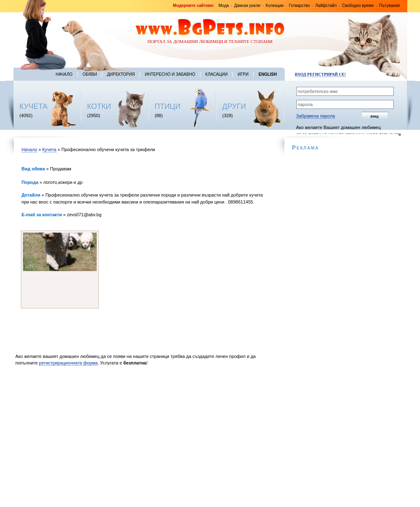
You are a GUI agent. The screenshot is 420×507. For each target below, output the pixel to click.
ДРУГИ (234, 106)
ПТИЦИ (168, 106)
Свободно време (358, 6)
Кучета (49, 149)
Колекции (275, 6)
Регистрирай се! (327, 74)
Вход (301, 74)
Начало (64, 74)
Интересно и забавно (170, 74)
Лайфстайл (326, 6)
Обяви (90, 74)
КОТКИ (99, 106)
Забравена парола (316, 116)
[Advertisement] (144, 439)
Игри (243, 74)
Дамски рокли (247, 6)
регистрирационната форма (68, 363)
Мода (224, 6)
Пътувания (389, 6)
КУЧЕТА (34, 106)
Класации (216, 74)
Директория (121, 74)
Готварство (299, 6)
